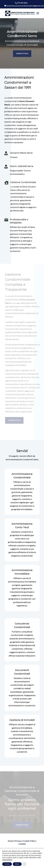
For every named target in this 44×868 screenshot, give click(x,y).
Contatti (22, 844)
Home (11, 841)
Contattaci (22, 52)
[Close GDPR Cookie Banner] (24, 864)
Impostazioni (7, 860)
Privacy (18, 841)
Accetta (7, 864)
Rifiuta (17, 864)
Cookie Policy (29, 841)
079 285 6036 (22, 3)
